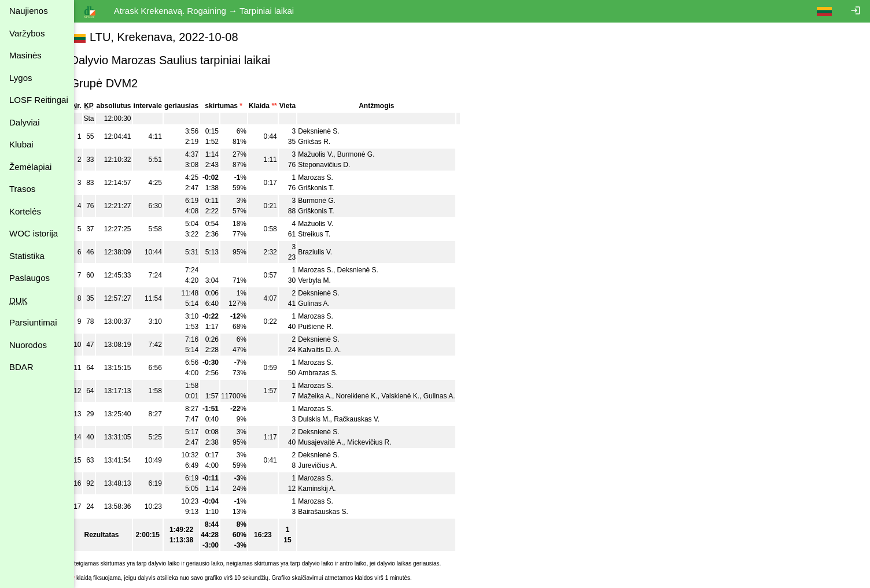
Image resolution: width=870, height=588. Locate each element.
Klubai (21, 144)
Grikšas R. (327, 142)
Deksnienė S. (332, 131)
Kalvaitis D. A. (333, 350)
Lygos (21, 78)
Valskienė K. (414, 396)
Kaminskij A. (330, 489)
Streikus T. (327, 234)
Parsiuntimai (33, 322)
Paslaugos (30, 278)
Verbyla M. (328, 280)
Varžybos (27, 33)
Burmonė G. (369, 154)
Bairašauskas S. (336, 512)
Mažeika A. (328, 396)
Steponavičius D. (337, 165)
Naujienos (29, 11)
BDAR (21, 367)
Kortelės (25, 211)
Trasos (22, 189)
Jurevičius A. (331, 465)
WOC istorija (34, 233)
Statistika (27, 256)
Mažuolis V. (329, 154)
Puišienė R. (329, 327)
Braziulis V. (328, 252)
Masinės (25, 55)
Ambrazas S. (331, 373)
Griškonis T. (329, 188)
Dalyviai (25, 122)
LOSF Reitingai (39, 100)
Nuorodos (28, 345)
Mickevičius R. (382, 442)
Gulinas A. (327, 304)
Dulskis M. (327, 419)
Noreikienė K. (370, 396)
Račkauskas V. (370, 419)
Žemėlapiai (30, 167)
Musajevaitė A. (334, 442)
